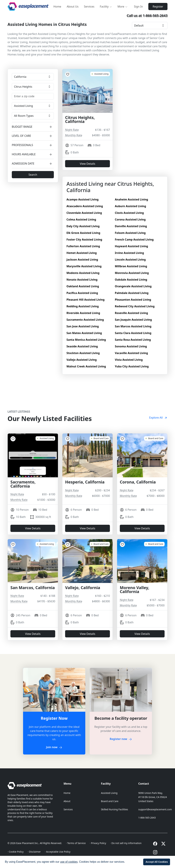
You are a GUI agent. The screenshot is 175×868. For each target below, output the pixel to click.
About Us (73, 7)
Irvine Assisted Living (129, 253)
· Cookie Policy (16, 852)
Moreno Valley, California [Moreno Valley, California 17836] (134, 590)
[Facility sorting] (150, 26)
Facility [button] (106, 7)
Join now (54, 747)
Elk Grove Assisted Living (83, 233)
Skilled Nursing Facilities (115, 809)
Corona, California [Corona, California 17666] (138, 482)
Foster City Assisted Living (84, 240)
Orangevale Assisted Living (133, 286)
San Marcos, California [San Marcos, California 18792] (33, 588)
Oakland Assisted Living (83, 286)
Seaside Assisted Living (82, 346)
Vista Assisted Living (129, 360)
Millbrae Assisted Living (131, 266)
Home (57, 7)
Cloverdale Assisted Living (84, 213)
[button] (126, 862)
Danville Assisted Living (131, 226)
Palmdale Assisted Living (132, 293)
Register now (121, 739)
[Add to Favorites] (68, 74)
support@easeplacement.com (155, 809)
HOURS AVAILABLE (33, 154)
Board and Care (110, 801)
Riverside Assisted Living (83, 313)
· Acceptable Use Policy (58, 852)
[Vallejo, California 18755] (100, 544)
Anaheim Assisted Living (131, 199)
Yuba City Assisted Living (132, 366)
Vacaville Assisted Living (131, 353)
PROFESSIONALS (33, 145)
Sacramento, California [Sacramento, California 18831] (23, 484)
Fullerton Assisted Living (83, 246)
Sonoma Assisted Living (131, 346)
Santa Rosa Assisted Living (133, 340)
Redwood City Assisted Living (135, 306)
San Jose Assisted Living (83, 326)
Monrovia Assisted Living (132, 273)
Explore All (158, 418)
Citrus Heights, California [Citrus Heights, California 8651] (80, 120)
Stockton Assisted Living (83, 353)
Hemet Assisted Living (82, 253)
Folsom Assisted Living (130, 233)
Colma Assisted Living (81, 219)
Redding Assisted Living (83, 306)
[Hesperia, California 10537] (100, 438)
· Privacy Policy (98, 843)
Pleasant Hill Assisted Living (86, 300)
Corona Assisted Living (130, 219)
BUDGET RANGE (33, 127)
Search (33, 175)
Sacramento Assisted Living (85, 320)
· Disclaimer (34, 852)
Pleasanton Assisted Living (133, 300)
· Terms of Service (76, 843)
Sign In (138, 7)
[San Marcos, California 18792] (45, 544)
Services (89, 7)
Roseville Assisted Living (131, 313)
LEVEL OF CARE (33, 136)
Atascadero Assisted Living (85, 206)
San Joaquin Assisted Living (133, 320)
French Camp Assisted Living (134, 240)
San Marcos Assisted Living (133, 326)
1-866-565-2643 (147, 818)
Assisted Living (109, 793)
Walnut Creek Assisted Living (86, 366)
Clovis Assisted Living (129, 213)
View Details (88, 164)
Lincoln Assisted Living (130, 260)
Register (158, 7)
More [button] (123, 7)
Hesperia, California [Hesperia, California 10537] (85, 482)
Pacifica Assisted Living (82, 293)
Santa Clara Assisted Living (133, 333)
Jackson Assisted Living (82, 260)
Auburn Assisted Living (130, 206)
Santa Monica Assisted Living (86, 340)
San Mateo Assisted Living (84, 333)
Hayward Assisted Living (131, 246)
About (67, 801)
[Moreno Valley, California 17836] (154, 544)
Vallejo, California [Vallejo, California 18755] (83, 588)
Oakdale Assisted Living (131, 280)
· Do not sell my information (126, 843)
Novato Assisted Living (82, 280)
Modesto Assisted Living (83, 273)
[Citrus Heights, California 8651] (100, 74)
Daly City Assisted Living (83, 226)
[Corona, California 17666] (154, 438)
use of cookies (69, 862)
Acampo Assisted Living (83, 199)
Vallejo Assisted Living (82, 360)
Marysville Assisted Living (84, 266)
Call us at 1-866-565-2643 (147, 15)
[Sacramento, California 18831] (45, 438)
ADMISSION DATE (33, 164)
